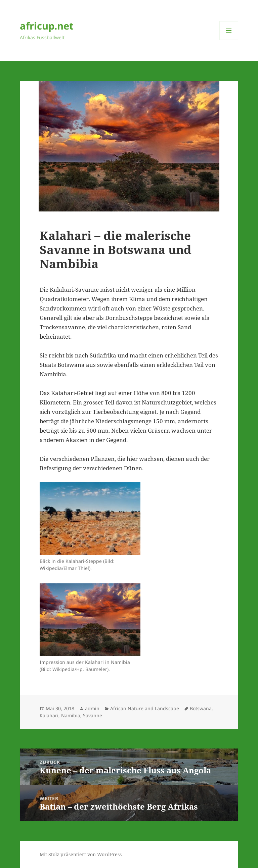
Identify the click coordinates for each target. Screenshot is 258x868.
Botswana (201, 708)
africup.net (47, 26)
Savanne (93, 715)
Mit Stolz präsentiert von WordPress (81, 854)
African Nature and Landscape (145, 708)
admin (92, 708)
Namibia (71, 715)
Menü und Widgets (229, 40)
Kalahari (49, 715)
